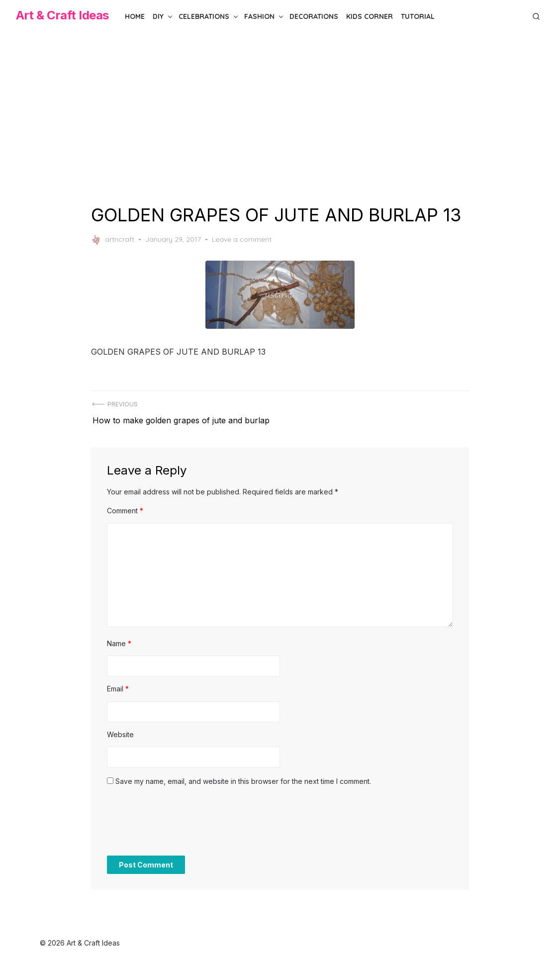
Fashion (259, 16)
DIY (158, 16)
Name (119, 639)
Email (118, 685)
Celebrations (204, 16)
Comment (125, 507)
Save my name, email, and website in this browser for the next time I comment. (243, 777)
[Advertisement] (280, 118)
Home (135, 16)
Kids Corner (370, 16)
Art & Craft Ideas (62, 15)
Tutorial (418, 16)
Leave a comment (242, 239)
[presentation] (183, 822)
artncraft (113, 240)
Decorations (314, 16)
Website (120, 730)
